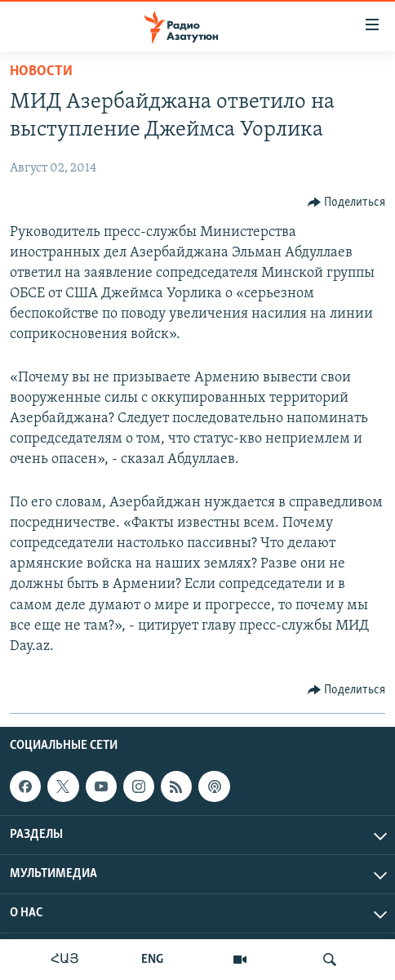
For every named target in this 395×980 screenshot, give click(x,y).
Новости (41, 71)
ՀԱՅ (65, 960)
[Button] (347, 203)
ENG (152, 960)
